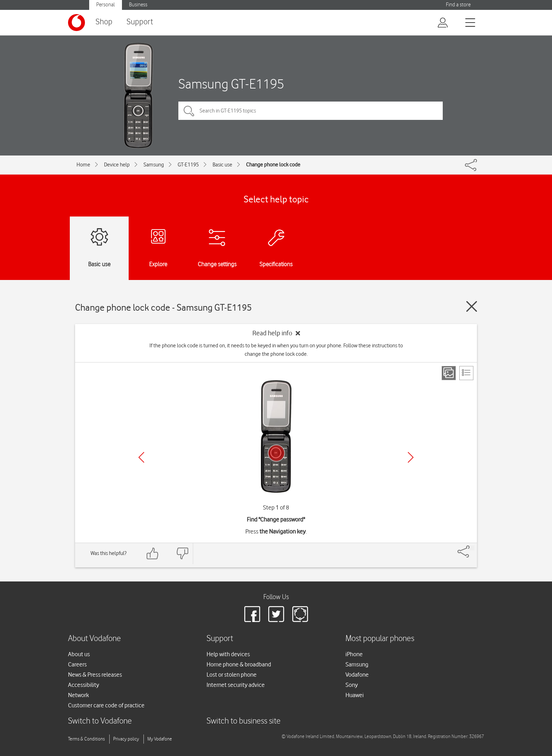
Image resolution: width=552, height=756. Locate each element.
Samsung (154, 165)
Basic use (222, 165)
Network (78, 695)
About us (79, 654)
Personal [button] (106, 5)
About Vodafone (94, 639)
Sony (352, 685)
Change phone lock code (273, 165)
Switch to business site (244, 721)
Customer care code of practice (106, 705)
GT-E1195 (188, 165)
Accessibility (84, 685)
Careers (77, 664)
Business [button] (138, 5)
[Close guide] (472, 306)
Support (140, 22)
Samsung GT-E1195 (231, 84)
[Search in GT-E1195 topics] (311, 111)
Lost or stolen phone (232, 675)
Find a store (458, 5)
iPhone (354, 654)
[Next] (411, 457)
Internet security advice (236, 685)
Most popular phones (380, 639)
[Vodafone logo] (76, 23)
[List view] (466, 373)
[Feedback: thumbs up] (153, 553)
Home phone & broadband (239, 664)
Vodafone (357, 675)
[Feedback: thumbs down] (182, 553)
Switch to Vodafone (100, 721)
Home (83, 165)
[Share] (472, 548)
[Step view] (449, 373)
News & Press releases (95, 675)
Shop (104, 22)
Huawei (355, 695)
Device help (117, 165)
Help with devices (228, 654)
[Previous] (141, 457)
